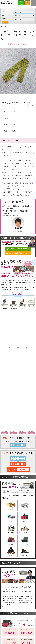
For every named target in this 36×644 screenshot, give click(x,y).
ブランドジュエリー (25, 533)
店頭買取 (10, 44)
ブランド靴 (25, 556)
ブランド (18, 12)
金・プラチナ (11, 510)
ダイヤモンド (25, 510)
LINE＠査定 (21, 3)
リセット (5, 22)
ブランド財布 (11, 544)
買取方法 (18, 19)
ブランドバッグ (25, 521)
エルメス (4, 44)
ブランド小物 (25, 544)
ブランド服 (11, 556)
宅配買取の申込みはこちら (18, 253)
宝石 (11, 521)
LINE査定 (17, 186)
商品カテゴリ (18, 16)
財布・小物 (17, 44)
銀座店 (24, 44)
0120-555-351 (27, 3)
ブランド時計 (11, 533)
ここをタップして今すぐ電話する (18, 249)
